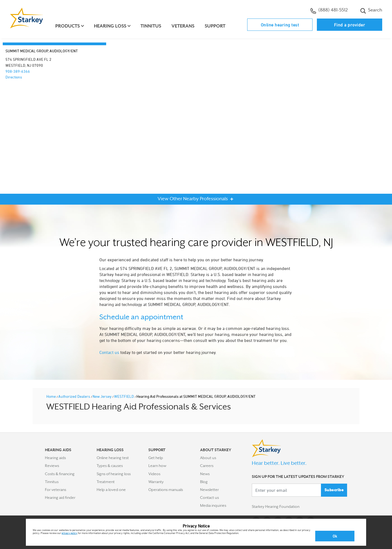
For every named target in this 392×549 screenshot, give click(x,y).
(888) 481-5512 (329, 11)
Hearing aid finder (60, 498)
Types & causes (110, 466)
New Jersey (102, 396)
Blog (204, 482)
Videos (154, 474)
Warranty (156, 482)
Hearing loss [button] (110, 26)
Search (371, 11)
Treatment (106, 482)
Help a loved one (111, 490)
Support (215, 26)
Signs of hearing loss (114, 474)
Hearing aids (55, 458)
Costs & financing (60, 474)
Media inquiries (213, 505)
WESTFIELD (124, 396)
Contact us (109, 352)
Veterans (183, 26)
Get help (156, 458)
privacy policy (69, 533)
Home (51, 396)
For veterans (56, 490)
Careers (207, 466)
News (205, 474)
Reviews (52, 466)
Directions (14, 77)
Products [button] (68, 26)
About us (208, 458)
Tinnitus (151, 26)
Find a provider (350, 25)
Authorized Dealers (75, 396)
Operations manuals (166, 490)
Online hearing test (280, 25)
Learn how (157, 466)
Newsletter (209, 490)
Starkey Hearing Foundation (276, 506)
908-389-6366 (18, 71)
